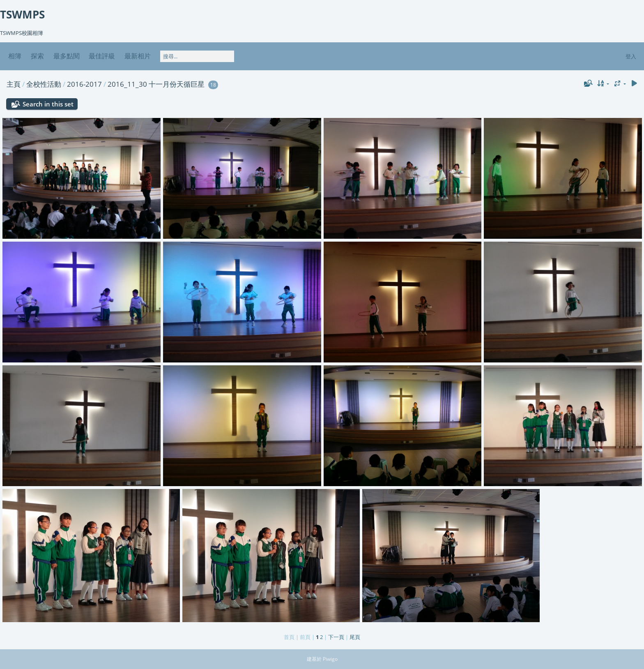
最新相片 (138, 56)
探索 (37, 56)
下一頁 (336, 637)
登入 (631, 56)
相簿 (15, 56)
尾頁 (355, 637)
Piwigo (330, 659)
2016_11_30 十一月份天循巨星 (156, 84)
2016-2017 (84, 84)
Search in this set (48, 104)
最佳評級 (102, 56)
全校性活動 (44, 84)
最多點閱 (67, 56)
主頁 (14, 84)
